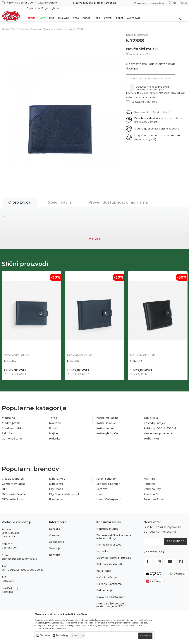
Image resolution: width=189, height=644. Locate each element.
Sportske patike (13, 425)
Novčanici (48, 25)
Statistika (45, 635)
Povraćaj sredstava (109, 541)
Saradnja (55, 545)
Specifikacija (60, 198)
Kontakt (54, 551)
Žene (52, 13)
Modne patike (11, 419)
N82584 (10, 357)
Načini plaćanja (106, 574)
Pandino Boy (152, 485)
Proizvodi (24, 25)
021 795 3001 (9, 544)
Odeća (86, 13)
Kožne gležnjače (107, 430)
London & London (108, 480)
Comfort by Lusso (14, 480)
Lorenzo (102, 485)
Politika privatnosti (109, 561)
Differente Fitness (14, 490)
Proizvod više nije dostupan (151, 74)
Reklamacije (104, 587)
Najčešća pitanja (107, 525)
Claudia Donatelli (13, 475)
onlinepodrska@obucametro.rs (19, 555)
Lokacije (55, 525)
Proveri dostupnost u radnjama (118, 198)
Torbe (120, 13)
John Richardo (106, 475)
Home (97, 13)
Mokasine (8, 414)
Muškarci (64, 13)
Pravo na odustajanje (110, 593)
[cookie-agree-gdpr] (145, 636)
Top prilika (151, 414)
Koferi (108, 13)
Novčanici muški (65, 25)
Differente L (57, 475)
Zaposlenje (57, 538)
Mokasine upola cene (158, 430)
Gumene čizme (12, 435)
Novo (42, 13)
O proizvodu (20, 198)
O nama (54, 532)
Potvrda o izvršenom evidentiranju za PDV (110, 601)
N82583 (136, 357)
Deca (76, 13)
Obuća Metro (9, 25)
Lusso (100, 490)
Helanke (55, 435)
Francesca (56, 496)
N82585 (73, 357)
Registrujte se (157, 3)
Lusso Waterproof (108, 496)
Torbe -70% (151, 435)
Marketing (62, 635)
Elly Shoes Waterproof (64, 490)
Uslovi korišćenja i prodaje (114, 554)
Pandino (149, 480)
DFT (5, 485)
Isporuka (102, 548)
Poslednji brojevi (155, 419)
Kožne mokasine (107, 414)
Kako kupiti (104, 567)
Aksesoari (133, 13)
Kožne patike (105, 425)
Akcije (31, 13)
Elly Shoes (56, 485)
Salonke (7, 430)
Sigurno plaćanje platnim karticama (95, 3)
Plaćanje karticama (109, 580)
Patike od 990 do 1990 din (161, 425)
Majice (53, 430)
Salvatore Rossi (154, 496)
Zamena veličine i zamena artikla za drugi (114, 533)
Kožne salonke (106, 419)
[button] (142, 98)
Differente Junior (13, 496)
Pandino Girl (152, 490)
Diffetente (56, 480)
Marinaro (150, 475)
